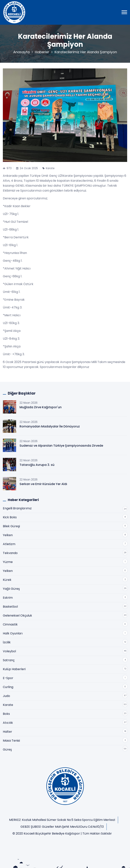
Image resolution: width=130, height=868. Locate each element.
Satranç (9, 660)
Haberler (42, 52)
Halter (7, 732)
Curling (8, 687)
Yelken (8, 535)
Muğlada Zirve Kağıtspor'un (41, 407)
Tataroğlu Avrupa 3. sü (37, 465)
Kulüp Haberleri (14, 669)
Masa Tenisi (11, 741)
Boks (6, 714)
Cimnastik (10, 624)
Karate (8, 705)
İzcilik (7, 642)
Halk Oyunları (13, 633)
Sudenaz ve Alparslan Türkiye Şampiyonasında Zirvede (61, 446)
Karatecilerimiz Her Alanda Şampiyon (86, 52)
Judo (6, 696)
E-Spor (8, 678)
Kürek (7, 580)
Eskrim (8, 598)
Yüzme (8, 562)
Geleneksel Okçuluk (17, 616)
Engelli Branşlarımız (17, 508)
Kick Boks (10, 517)
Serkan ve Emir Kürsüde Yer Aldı (43, 484)
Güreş (7, 749)
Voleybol (9, 651)
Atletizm (9, 544)
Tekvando (10, 553)
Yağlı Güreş (11, 589)
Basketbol (10, 607)
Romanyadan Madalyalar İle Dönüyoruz (50, 426)
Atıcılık (8, 723)
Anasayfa (21, 52)
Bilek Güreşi (11, 526)
